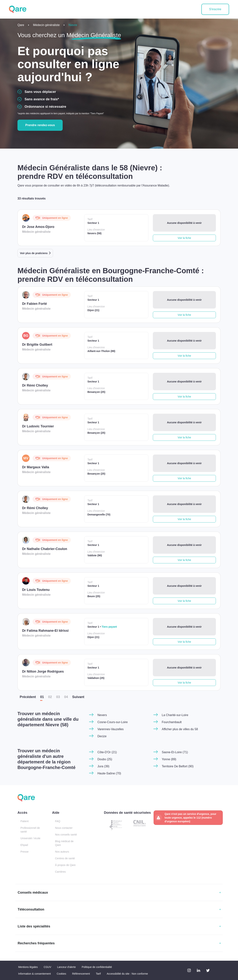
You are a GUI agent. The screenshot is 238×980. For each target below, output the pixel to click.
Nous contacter (64, 828)
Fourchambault (172, 722)
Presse (25, 852)
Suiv (78, 697)
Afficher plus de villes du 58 (180, 729)
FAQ (58, 821)
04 (66, 697)
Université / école (30, 838)
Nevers (102, 715)
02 (50, 697)
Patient (25, 821)
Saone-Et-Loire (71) (175, 752)
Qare (21, 25)
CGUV (47, 967)
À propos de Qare (65, 865)
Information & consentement (34, 974)
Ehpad (24, 845)
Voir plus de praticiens (34, 253)
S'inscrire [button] (215, 9)
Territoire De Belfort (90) (178, 766)
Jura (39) (103, 766)
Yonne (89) (169, 759)
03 (58, 697)
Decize (102, 736)
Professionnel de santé (30, 830)
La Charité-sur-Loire (175, 715)
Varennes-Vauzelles (111, 729)
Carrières (60, 872)
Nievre (73, 25)
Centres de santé (65, 858)
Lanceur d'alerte (67, 967)
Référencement (81, 974)
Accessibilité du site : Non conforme (127, 974)
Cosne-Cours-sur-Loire (113, 722)
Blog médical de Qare (64, 843)
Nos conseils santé (66, 835)
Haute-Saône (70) (109, 773)
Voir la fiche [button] (184, 238)
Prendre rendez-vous (40, 125)
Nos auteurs (62, 852)
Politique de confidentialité (97, 967)
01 (42, 697)
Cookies (61, 974)
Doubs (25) (105, 759)
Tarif (98, 974)
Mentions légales (28, 967)
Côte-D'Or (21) (107, 752)
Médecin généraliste (46, 25)
